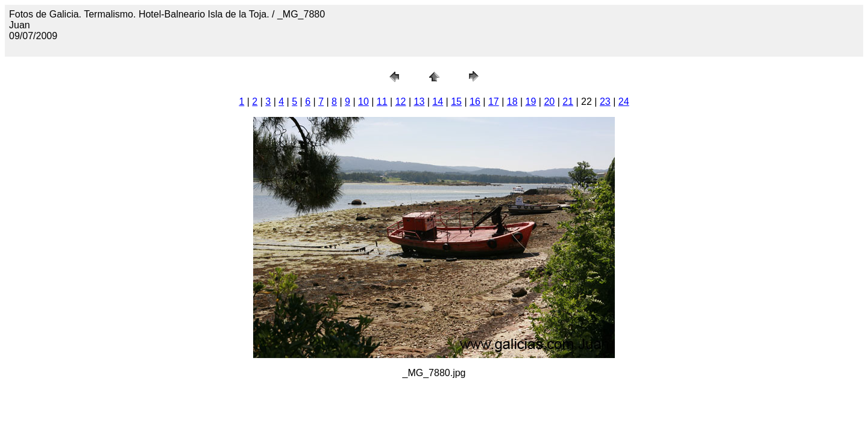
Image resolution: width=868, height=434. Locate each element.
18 (512, 102)
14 (438, 102)
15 (456, 102)
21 (568, 102)
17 (494, 102)
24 (624, 102)
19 (531, 102)
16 (475, 102)
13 (420, 102)
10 (363, 102)
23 (605, 102)
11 (382, 102)
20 (549, 102)
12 (401, 102)
